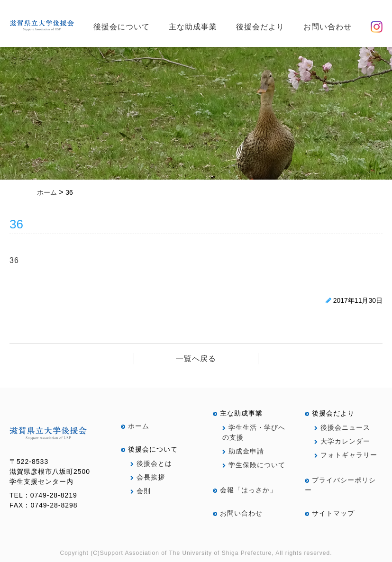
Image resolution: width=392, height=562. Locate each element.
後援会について (122, 27)
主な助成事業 (193, 27)
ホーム (135, 426)
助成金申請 (243, 451)
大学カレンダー (342, 441)
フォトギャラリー (346, 455)
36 (14, 260)
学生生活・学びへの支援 (254, 432)
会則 (141, 491)
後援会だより (260, 27)
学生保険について (254, 465)
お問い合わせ (328, 27)
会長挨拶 (148, 477)
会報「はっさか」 (245, 490)
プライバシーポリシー (340, 485)
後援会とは (151, 463)
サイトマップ (330, 513)
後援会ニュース (342, 427)
